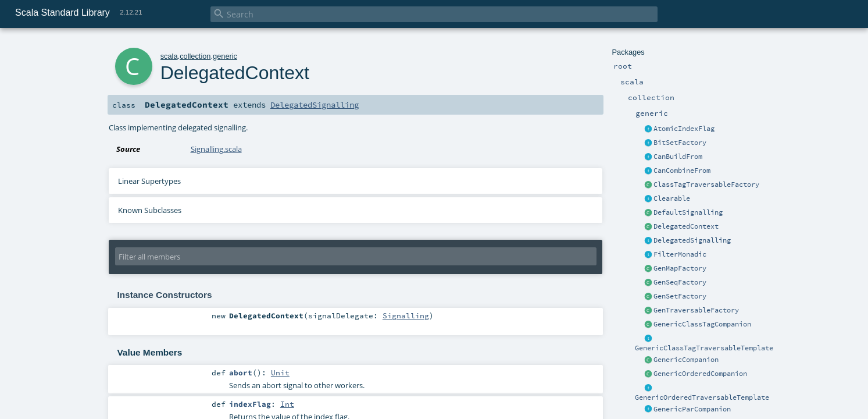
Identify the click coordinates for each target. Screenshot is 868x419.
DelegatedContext (686, 226)
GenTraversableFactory (696, 310)
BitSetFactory (680, 143)
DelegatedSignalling (692, 240)
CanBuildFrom (678, 157)
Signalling (406, 315)
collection (195, 56)
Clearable (672, 198)
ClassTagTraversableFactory (706, 184)
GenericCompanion (686, 360)
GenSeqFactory (680, 282)
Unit (280, 372)
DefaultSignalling (688, 212)
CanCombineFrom (682, 171)
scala (169, 56)
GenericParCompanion (692, 409)
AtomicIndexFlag (684, 129)
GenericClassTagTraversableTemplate (704, 348)
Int (287, 404)
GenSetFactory (680, 296)
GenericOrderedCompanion (700, 374)
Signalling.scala (216, 149)
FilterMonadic (680, 254)
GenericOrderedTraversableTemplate (702, 397)
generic (225, 56)
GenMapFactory (680, 268)
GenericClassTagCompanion (702, 324)
